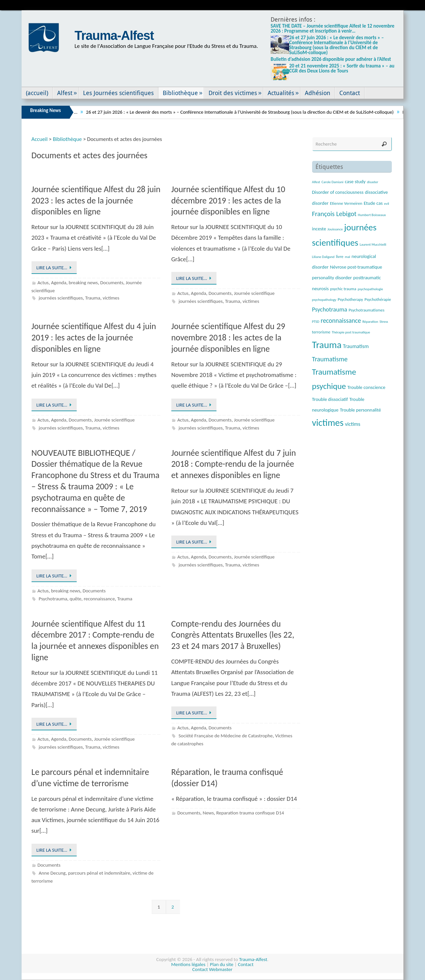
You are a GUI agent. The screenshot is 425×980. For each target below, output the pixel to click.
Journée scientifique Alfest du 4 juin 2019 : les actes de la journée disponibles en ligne (94, 337)
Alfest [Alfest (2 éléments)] (316, 182)
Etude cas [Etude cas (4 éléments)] (373, 203)
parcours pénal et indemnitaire (99, 873)
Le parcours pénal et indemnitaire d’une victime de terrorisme (90, 778)
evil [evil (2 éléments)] (387, 204)
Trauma (93, 298)
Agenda (59, 283)
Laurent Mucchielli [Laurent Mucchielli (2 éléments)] (373, 245)
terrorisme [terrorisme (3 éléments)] (321, 332)
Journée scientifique (254, 293)
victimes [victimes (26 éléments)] (328, 423)
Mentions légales (188, 964)
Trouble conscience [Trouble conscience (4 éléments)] (366, 387)
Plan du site (221, 964)
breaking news (83, 283)
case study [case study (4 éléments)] (355, 182)
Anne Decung (52, 873)
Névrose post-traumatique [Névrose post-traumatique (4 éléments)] (356, 267)
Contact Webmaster (212, 969)
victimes (111, 298)
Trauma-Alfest (114, 36)
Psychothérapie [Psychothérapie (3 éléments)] (378, 299)
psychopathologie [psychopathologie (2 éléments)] (370, 289)
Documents (112, 283)
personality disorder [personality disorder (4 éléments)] (332, 278)
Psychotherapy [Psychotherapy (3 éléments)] (350, 299)
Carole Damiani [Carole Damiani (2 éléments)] (332, 182)
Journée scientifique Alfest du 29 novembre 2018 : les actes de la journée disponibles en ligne (228, 337)
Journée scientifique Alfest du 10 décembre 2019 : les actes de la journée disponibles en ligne (228, 200)
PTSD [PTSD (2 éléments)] (316, 322)
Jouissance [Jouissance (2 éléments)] (335, 229)
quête (76, 599)
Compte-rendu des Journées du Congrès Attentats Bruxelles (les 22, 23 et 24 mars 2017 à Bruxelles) (233, 635)
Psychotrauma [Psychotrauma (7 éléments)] (330, 309)
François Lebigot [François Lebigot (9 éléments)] (334, 214)
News (208, 813)
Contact (246, 964)
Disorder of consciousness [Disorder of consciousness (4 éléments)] (338, 192)
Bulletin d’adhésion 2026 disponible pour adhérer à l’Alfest (331, 59)
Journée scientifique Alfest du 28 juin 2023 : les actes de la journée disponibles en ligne (96, 200)
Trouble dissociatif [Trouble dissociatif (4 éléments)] (330, 399)
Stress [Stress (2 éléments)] (384, 322)
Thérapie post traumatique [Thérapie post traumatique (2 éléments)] (351, 332)
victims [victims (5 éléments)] (353, 424)
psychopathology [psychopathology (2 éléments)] (324, 300)
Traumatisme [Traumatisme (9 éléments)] (330, 359)
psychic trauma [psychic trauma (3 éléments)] (343, 289)
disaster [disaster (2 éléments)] (373, 182)
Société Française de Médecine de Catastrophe (226, 736)
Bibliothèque (67, 139)
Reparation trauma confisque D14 (250, 813)
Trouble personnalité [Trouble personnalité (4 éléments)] (361, 410)
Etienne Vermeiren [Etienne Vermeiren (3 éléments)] (346, 203)
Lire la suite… (55, 268)
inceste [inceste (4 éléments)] (319, 229)
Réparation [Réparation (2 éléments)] (370, 322)
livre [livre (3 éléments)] (340, 256)
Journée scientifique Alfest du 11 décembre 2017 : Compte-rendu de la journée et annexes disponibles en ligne (95, 640)
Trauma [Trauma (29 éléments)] (327, 345)
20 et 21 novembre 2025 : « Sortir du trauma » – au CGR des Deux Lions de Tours (342, 68)
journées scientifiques (61, 298)
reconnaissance (99, 599)
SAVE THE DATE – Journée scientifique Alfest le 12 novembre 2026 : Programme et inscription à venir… (333, 28)
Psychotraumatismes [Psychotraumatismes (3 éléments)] (367, 310)
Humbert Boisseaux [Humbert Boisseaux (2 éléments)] (372, 215)
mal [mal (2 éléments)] (347, 257)
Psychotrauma (53, 599)
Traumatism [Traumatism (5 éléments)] (356, 346)
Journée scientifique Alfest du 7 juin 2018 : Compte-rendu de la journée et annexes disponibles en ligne (234, 464)
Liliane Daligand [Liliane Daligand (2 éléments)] (323, 257)
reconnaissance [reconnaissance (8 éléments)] (341, 320)
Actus (43, 283)
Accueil (40, 139)
